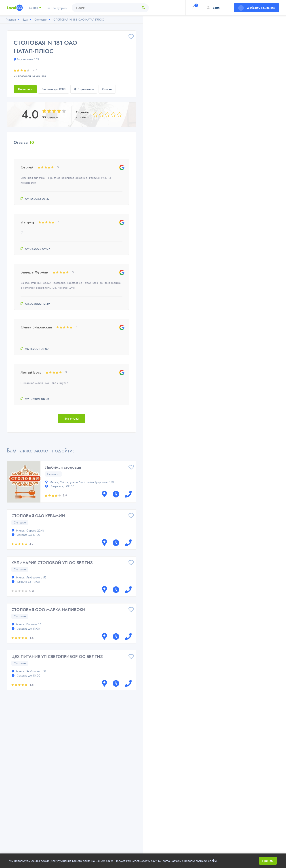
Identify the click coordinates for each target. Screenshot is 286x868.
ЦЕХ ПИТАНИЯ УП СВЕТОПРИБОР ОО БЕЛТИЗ (57, 657)
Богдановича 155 (26, 59)
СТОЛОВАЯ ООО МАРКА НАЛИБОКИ (48, 610)
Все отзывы (72, 419)
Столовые (53, 474)
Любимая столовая (63, 467)
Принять (268, 861)
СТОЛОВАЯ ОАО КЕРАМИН (38, 516)
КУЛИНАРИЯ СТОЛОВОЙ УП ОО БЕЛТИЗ (52, 563)
